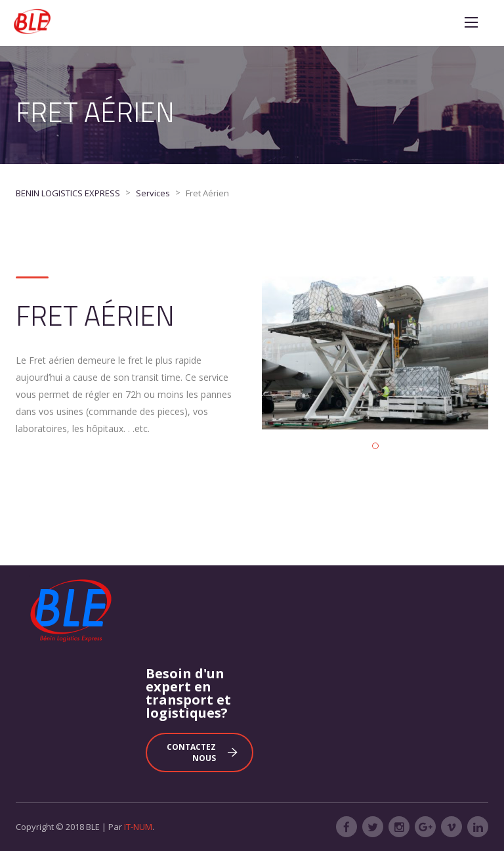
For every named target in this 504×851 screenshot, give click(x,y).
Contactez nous (202, 753)
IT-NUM (138, 827)
